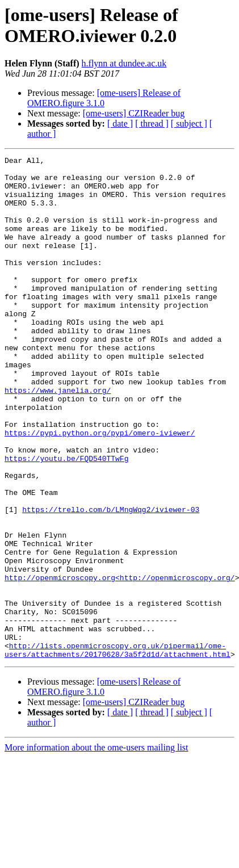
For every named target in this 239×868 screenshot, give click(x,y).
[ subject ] (189, 123)
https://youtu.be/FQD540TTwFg (66, 519)
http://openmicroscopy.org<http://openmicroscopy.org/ (120, 662)
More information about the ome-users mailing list (97, 848)
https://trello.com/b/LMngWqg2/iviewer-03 (111, 581)
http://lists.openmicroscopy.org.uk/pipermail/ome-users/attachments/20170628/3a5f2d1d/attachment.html (118, 749)
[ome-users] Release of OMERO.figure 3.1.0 (104, 98)
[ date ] (120, 123)
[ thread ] (152, 123)
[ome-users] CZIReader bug (134, 113)
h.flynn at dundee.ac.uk (124, 63)
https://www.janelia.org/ (58, 438)
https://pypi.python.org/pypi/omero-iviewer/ (100, 489)
